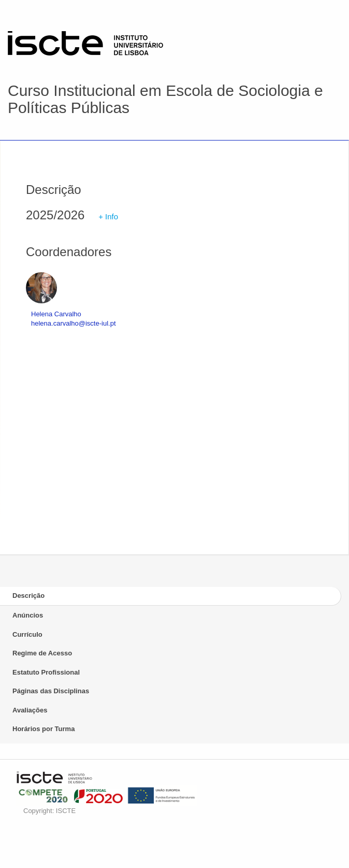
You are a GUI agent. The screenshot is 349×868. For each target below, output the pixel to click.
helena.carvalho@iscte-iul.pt (74, 323)
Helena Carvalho (56, 314)
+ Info (108, 216)
